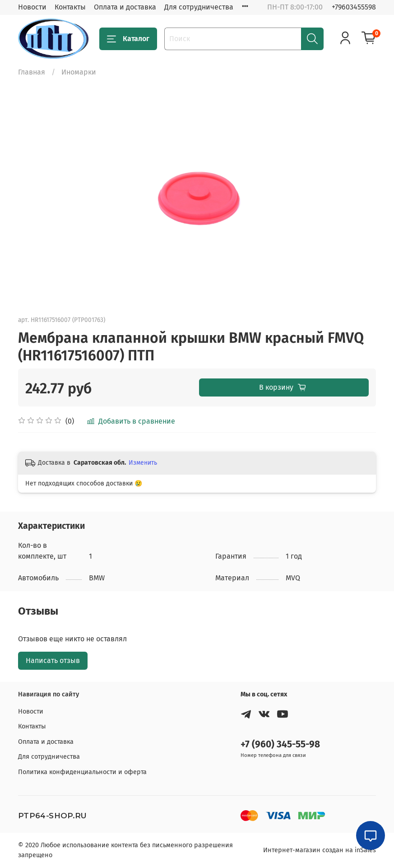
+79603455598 (354, 7)
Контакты (70, 7)
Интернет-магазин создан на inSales (320, 850)
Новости (32, 7)
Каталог (128, 39)
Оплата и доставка (125, 7)
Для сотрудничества (199, 7)
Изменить (143, 463)
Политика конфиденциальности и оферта (82, 772)
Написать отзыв (53, 660)
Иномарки (79, 72)
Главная (32, 72)
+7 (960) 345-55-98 (280, 744)
